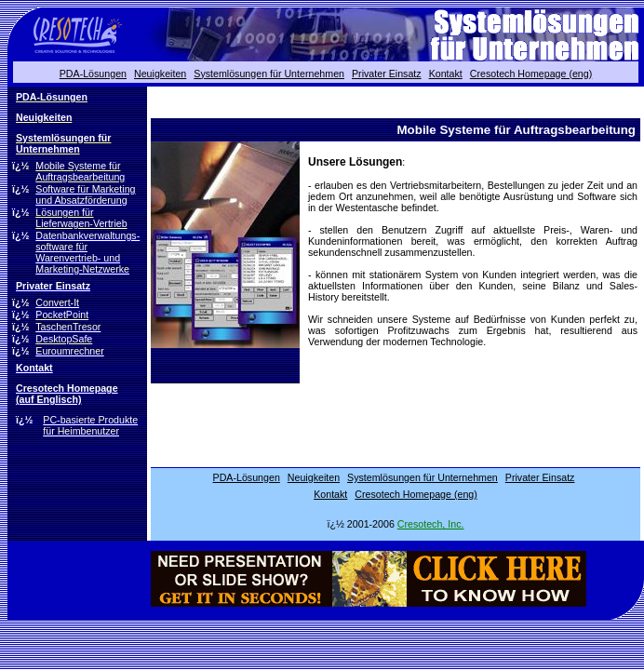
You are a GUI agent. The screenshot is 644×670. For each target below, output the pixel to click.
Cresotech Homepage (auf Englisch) (67, 394)
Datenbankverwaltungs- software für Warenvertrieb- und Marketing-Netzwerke (87, 252)
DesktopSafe (64, 339)
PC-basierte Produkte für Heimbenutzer (90, 425)
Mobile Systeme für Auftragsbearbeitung (80, 171)
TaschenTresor (68, 327)
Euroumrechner (69, 351)
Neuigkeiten (160, 74)
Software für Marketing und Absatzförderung (85, 194)
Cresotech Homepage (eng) (531, 74)
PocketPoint (62, 315)
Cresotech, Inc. (431, 524)
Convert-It (57, 302)
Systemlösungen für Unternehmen (269, 74)
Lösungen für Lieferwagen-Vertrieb (81, 218)
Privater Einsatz (387, 74)
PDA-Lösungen (93, 74)
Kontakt (446, 74)
